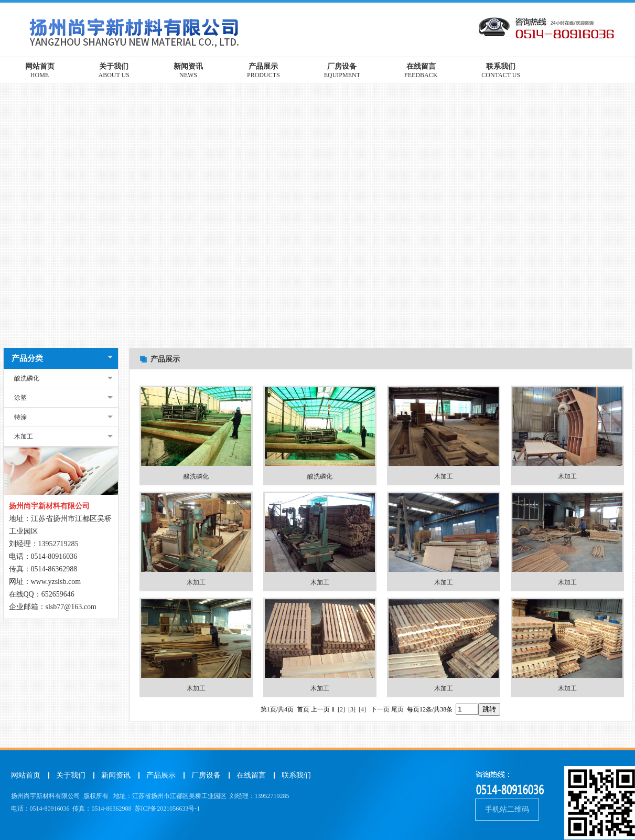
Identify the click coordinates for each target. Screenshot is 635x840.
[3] (352, 709)
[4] (362, 709)
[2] (341, 709)
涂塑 (20, 398)
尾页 (397, 709)
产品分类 (27, 358)
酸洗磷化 (27, 378)
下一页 (380, 709)
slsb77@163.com (71, 607)
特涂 (20, 417)
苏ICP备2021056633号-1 (168, 809)
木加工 (24, 437)
